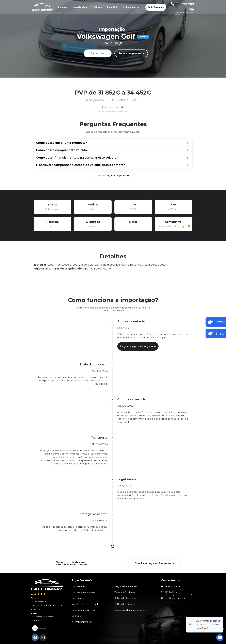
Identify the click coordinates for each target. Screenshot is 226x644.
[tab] (113, 143)
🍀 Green (97, 7)
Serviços (63, 7)
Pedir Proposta (156, 7)
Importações (80, 7)
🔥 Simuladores (132, 7)
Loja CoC (112, 7)
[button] (98, 54)
